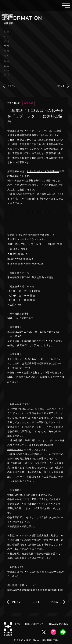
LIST (36, 602)
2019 (6, 61)
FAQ (18, 624)
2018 (6, 66)
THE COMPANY (34, 624)
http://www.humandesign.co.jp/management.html (35, 590)
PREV (11, 86)
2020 (6, 56)
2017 (6, 71)
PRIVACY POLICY (58, 624)
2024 (6, 37)
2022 (6, 46)
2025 (6, 32)
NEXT (61, 86)
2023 (6, 41)
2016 (6, 75)
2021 (6, 51)
